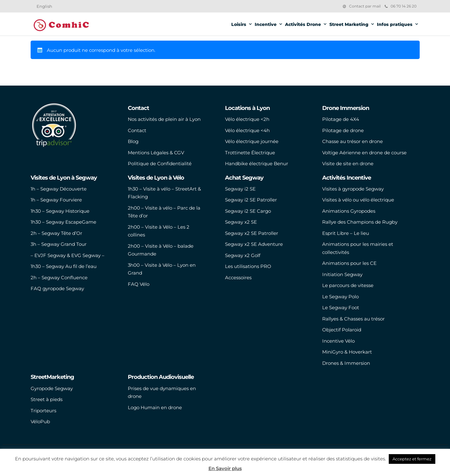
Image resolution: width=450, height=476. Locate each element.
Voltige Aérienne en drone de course (364, 153)
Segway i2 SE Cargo (248, 211)
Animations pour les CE (349, 263)
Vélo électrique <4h (247, 130)
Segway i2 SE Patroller (251, 200)
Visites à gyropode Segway (353, 189)
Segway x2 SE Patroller (252, 233)
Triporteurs (43, 411)
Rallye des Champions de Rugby (360, 222)
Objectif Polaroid (342, 330)
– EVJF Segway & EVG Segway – (67, 255)
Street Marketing (349, 24)
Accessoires (238, 278)
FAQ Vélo (139, 284)
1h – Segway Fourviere (56, 200)
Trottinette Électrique (250, 153)
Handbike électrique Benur (257, 164)
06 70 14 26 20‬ (401, 6)
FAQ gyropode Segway (57, 288)
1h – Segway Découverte (59, 189)
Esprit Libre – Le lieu (346, 233)
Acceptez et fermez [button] (412, 459)
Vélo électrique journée (252, 141)
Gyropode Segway (52, 388)
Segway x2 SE (241, 222)
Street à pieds (47, 399)
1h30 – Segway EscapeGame (63, 222)
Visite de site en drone (348, 164)
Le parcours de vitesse (348, 285)
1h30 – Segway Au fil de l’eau (64, 266)
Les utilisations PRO (248, 266)
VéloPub (40, 421)
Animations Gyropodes (349, 211)
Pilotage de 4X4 (341, 119)
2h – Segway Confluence (59, 278)
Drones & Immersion (346, 363)
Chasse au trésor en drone (352, 141)
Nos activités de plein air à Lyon (164, 119)
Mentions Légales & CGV (156, 153)
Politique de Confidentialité (160, 164)
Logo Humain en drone (155, 407)
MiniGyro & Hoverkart (347, 352)
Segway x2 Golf (243, 255)
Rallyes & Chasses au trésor (353, 319)
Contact (137, 130)
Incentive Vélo (338, 341)
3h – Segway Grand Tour (59, 244)
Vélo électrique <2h (247, 119)
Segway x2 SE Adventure (254, 244)
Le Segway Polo (340, 297)
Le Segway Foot (341, 307)
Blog (133, 141)
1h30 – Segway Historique (60, 211)
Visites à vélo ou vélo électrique (358, 200)
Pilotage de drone (343, 130)
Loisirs (239, 24)
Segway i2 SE (240, 189)
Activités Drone (303, 24)
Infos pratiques (395, 24)
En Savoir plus (225, 468)
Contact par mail (365, 6)
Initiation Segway (342, 274)
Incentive (266, 24)
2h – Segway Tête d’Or (56, 233)
